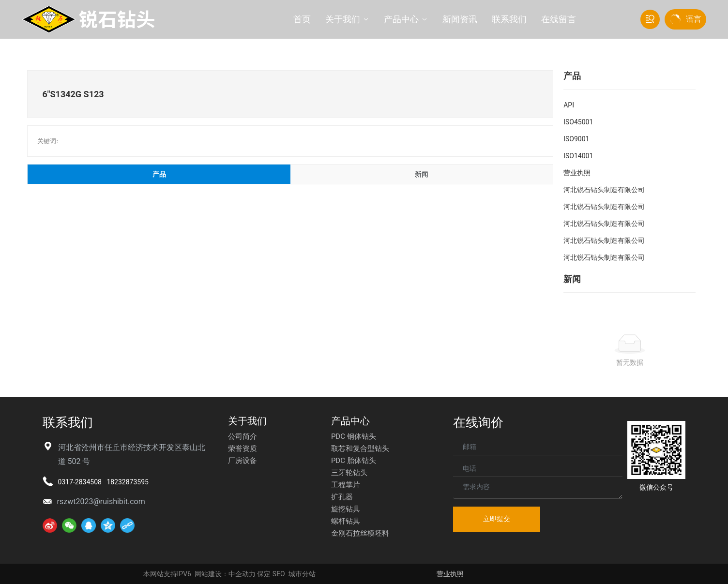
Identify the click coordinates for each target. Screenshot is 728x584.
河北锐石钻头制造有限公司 (604, 190)
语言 (694, 19)
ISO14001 (578, 156)
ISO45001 (578, 122)
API (569, 105)
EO (281, 574)
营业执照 (577, 173)
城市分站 (302, 574)
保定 (264, 574)
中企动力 (242, 574)
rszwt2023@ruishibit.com (101, 502)
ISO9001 (576, 139)
